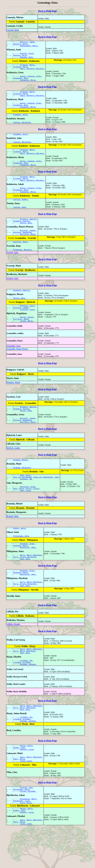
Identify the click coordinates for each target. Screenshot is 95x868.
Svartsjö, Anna (12, 269)
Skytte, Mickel (27, 336)
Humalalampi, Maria (29, 47)
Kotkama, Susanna (28, 696)
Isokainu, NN (26, 502)
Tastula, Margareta (23, 130)
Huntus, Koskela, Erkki (31, 80)
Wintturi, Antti (21, 45)
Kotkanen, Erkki (28, 569)
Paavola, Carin (21, 57)
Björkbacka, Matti (22, 826)
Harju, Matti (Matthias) (32, 582)
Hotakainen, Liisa (22, 839)
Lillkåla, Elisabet (13, 654)
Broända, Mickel (21, 482)
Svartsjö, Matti (21, 258)
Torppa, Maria (27, 340)
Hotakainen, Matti (29, 837)
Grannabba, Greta (14, 365)
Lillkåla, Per (27, 692)
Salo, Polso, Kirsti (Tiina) (27, 513)
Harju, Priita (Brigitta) (25, 584)
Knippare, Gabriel (29, 233)
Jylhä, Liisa (26, 797)
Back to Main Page (47, 11)
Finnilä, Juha (27, 824)
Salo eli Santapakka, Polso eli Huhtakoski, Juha (36, 500)
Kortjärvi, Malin (28, 250)
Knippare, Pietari (22, 235)
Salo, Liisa (26, 515)
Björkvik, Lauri (28, 323)
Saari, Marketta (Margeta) (33, 72)
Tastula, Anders (21, 212)
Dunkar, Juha (20, 782)
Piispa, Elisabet (28, 829)
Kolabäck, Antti (21, 122)
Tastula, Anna (20, 220)
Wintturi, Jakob (28, 42)
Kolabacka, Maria (28, 84)
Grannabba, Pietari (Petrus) (17, 368)
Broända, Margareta (23, 490)
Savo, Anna (25, 586)
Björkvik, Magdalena (23, 247)
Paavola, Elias (27, 55)
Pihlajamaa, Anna (22, 561)
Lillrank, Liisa (28, 328)
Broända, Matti (13, 541)
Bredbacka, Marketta (23, 266)
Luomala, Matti (13, 30)
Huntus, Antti (27, 780)
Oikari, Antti (20, 553)
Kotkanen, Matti (21, 571)
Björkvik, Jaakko (28, 245)
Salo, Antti (26, 498)
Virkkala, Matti (28, 67)
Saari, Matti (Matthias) (32, 793)
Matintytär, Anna (28, 574)
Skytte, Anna (26, 237)
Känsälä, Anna (27, 59)
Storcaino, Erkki (28, 510)
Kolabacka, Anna (21, 82)
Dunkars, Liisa (27, 785)
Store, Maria (26, 841)
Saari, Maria (20, 795)
